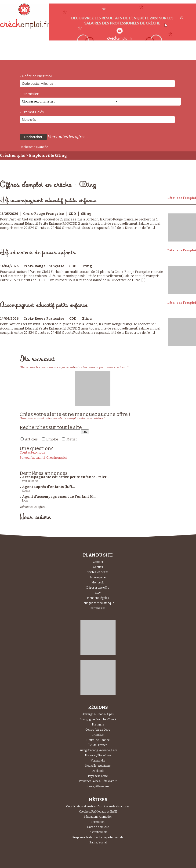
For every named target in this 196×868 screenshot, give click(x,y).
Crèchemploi (13, 156)
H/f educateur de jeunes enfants (38, 253)
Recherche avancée (34, 147)
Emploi (52, 439)
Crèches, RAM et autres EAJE (98, 812)
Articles (31, 439)
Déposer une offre (98, 588)
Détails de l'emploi (182, 198)
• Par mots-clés (32, 112)
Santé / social (98, 842)
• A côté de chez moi (36, 76)
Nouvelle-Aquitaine (98, 766)
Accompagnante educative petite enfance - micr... (66, 477)
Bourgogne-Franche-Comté (98, 719)
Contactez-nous (32, 452)
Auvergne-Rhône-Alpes (98, 714)
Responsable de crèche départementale (98, 837)
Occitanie (98, 771)
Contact (98, 562)
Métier (72, 439)
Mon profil (98, 582)
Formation (98, 822)
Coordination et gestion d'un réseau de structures (98, 806)
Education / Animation (98, 817)
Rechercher (33, 137)
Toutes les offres (98, 572)
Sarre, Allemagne (98, 786)
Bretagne (98, 725)
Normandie (98, 761)
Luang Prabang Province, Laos (98, 750)
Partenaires (98, 608)
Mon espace (98, 577)
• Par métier (29, 94)
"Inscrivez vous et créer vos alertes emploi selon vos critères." (62, 418)
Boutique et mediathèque (98, 603)
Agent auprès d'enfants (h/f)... (48, 487)
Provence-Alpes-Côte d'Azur (98, 781)
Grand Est (98, 735)
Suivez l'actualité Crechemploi (43, 458)
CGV (98, 593)
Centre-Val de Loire (98, 730)
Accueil (98, 567)
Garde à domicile (98, 827)
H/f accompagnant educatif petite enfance (48, 200)
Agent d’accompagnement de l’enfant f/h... (60, 497)
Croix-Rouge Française (44, 214)
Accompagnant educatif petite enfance (44, 305)
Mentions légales (98, 598)
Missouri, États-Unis (98, 755)
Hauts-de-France (98, 740)
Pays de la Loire (98, 776)
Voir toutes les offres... (68, 137)
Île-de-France (98, 745)
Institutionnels (98, 832)
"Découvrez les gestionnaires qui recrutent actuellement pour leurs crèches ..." (74, 367)
